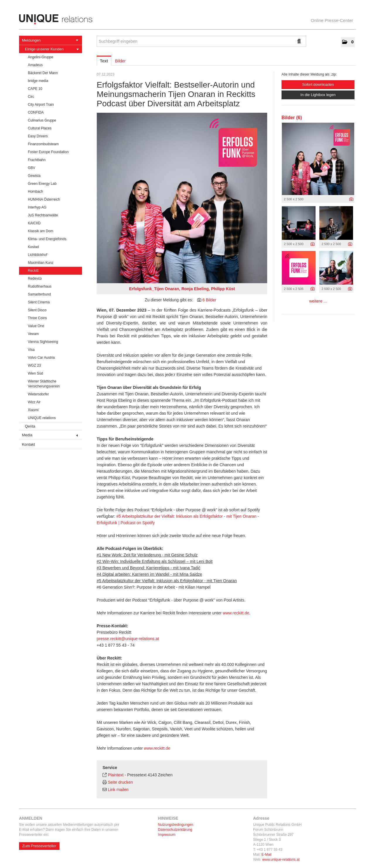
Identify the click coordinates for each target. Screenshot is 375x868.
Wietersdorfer (38, 394)
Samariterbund (39, 294)
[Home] (187, 19)
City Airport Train (41, 105)
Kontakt (28, 444)
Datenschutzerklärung (175, 830)
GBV (31, 168)
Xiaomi (33, 410)
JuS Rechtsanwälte (43, 215)
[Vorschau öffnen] (182, 198)
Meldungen (50, 40)
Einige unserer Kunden (52, 49)
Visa (31, 350)
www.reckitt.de (236, 613)
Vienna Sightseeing (43, 342)
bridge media (38, 81)
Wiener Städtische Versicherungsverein (44, 384)
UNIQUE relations (42, 418)
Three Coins (37, 318)
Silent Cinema (39, 302)
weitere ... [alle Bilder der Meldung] (318, 301)
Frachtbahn (37, 160)
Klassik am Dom (41, 231)
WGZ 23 (34, 365)
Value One (36, 326)
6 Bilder (209, 300)
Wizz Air (34, 402)
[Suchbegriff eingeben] (201, 41)
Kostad (33, 247)
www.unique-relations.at (281, 860)
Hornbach (35, 192)
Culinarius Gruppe (42, 120)
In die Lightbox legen (318, 95)
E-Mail (267, 855)
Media (50, 435)
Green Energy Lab (42, 184)
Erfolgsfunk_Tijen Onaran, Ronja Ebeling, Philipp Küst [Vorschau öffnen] (182, 289)
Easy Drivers (38, 136)
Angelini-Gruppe (41, 57)
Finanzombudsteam (43, 144)
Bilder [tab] (120, 61)
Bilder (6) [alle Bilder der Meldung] (292, 118)
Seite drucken (120, 782)
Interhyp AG (37, 207)
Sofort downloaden (318, 84)
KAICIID (34, 223)
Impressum (167, 835)
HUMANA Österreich (44, 199)
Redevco (35, 278)
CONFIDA (36, 112)
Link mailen (118, 790)
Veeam (33, 334)
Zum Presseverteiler (39, 846)
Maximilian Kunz (41, 263)
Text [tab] (104, 61)
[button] (348, 42)
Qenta (30, 426)
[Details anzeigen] (351, 199)
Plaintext (116, 775)
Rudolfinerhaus (40, 286)
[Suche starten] (300, 41)
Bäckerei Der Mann (43, 73)
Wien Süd (35, 373)
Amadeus (35, 65)
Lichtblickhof (37, 255)
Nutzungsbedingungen (175, 825)
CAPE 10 (35, 89)
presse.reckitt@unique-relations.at (128, 639)
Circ (31, 97)
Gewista (34, 176)
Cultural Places (40, 128)
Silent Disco (37, 310)
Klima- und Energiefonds (47, 239)
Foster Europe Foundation (48, 152)
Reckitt (33, 271)
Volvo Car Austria (41, 358)
